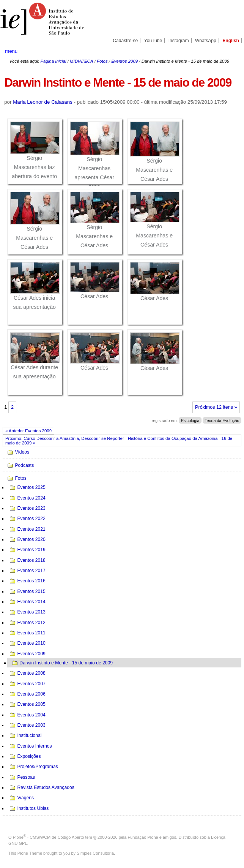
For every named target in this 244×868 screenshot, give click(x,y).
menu (11, 51)
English (231, 41)
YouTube (153, 41)
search (227, 51)
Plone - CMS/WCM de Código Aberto (49, 837)
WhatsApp (206, 41)
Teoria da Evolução (222, 421)
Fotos (102, 61)
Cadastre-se (125, 41)
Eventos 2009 (124, 61)
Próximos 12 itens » (216, 407)
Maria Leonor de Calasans (43, 102)
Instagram (179, 41)
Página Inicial (53, 61)
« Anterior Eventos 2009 (28, 431)
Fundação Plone (143, 837)
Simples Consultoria (95, 853)
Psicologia (190, 421)
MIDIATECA (81, 61)
